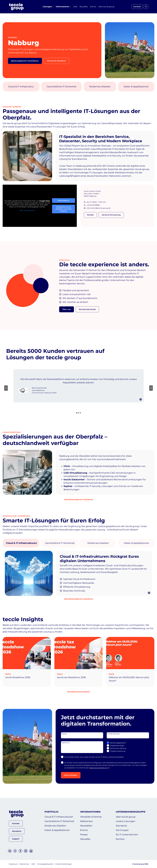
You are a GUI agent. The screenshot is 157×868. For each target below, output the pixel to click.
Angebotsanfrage (117, 746)
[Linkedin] (10, 851)
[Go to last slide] (6, 388)
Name (65, 734)
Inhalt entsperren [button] (63, 200)
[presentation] (27, 653)
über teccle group (106, 7)
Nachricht (66, 743)
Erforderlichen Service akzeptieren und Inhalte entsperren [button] (64, 209)
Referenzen (87, 821)
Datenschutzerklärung (98, 768)
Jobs (75, 7)
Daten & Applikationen (57, 830)
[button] (16, 824)
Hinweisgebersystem (45, 864)
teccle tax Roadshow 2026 (71, 677)
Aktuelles (84, 7)
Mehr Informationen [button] (27, 210)
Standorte (121, 826)
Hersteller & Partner (91, 817)
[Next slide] (151, 388)
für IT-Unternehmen (127, 835)
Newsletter (86, 826)
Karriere (120, 839)
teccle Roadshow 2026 (18, 677)
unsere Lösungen (126, 821)
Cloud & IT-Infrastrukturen (59, 817)
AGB (33, 864)
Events (93, 7)
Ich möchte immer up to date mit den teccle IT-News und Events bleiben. (94, 757)
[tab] (77, 413)
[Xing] (15, 851)
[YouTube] (31, 851)
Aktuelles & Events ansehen (78, 692)
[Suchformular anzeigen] (146, 7)
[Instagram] (26, 851)
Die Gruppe (122, 830)
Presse (84, 835)
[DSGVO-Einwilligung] (62, 762)
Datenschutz (24, 864)
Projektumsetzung (118, 751)
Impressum (13, 864)
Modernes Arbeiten (55, 826)
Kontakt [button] (137, 7)
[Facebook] (20, 851)
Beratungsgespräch (118, 743)
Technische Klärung (118, 748)
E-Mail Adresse (114, 734)
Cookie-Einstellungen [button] (63, 864)
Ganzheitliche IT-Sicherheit (59, 821)
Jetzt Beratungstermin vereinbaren (79, 499)
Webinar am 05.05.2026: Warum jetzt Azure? (129, 679)
